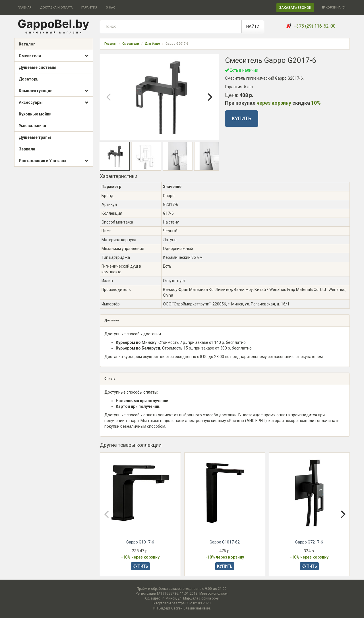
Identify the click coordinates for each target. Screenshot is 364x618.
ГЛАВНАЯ (25, 8)
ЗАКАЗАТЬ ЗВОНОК (295, 8)
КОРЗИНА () (334, 8)
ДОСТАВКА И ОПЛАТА (56, 8)
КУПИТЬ (242, 118)
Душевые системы (38, 67)
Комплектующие (54, 91)
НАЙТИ (253, 26)
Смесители (54, 56)
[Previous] (109, 97)
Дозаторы (29, 79)
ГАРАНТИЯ (89, 8)
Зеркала (27, 149)
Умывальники (32, 126)
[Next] (210, 97)
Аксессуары (54, 103)
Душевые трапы (35, 137)
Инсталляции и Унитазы (54, 161)
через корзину (274, 103)
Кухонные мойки (35, 114)
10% (316, 103)
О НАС (110, 8)
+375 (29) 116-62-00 (315, 26)
